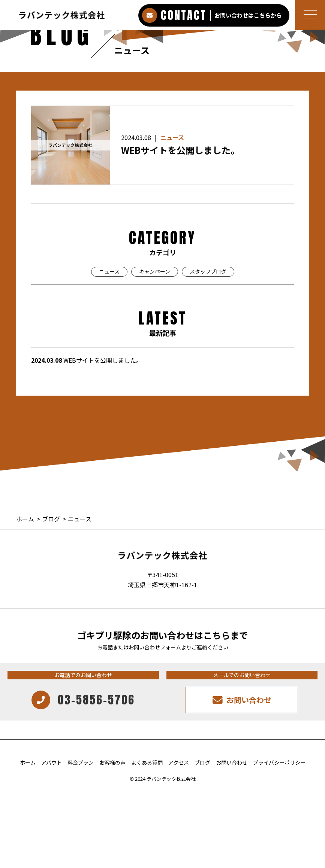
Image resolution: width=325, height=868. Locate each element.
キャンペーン (155, 271)
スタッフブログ (208, 271)
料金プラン (81, 762)
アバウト (52, 762)
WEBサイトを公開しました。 (180, 150)
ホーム (28, 762)
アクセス (179, 762)
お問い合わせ (232, 762)
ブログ (202, 762)
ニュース (172, 137)
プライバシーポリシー (279, 762)
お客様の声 (112, 762)
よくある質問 (147, 762)
